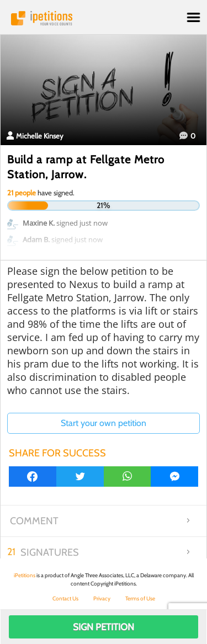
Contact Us (65, 598)
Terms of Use (140, 598)
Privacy (102, 598)
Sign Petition (104, 627)
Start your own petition (104, 423)
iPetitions (104, 18)
